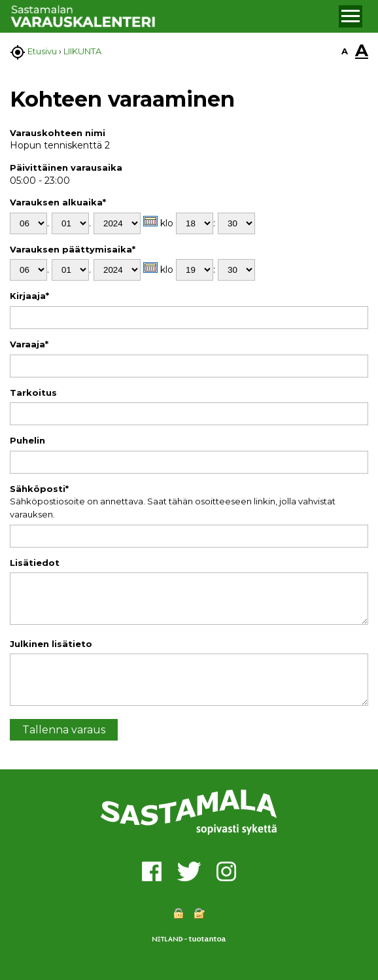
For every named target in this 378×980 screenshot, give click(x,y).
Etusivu (42, 51)
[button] (351, 16)
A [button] (345, 51)
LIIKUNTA (82, 51)
